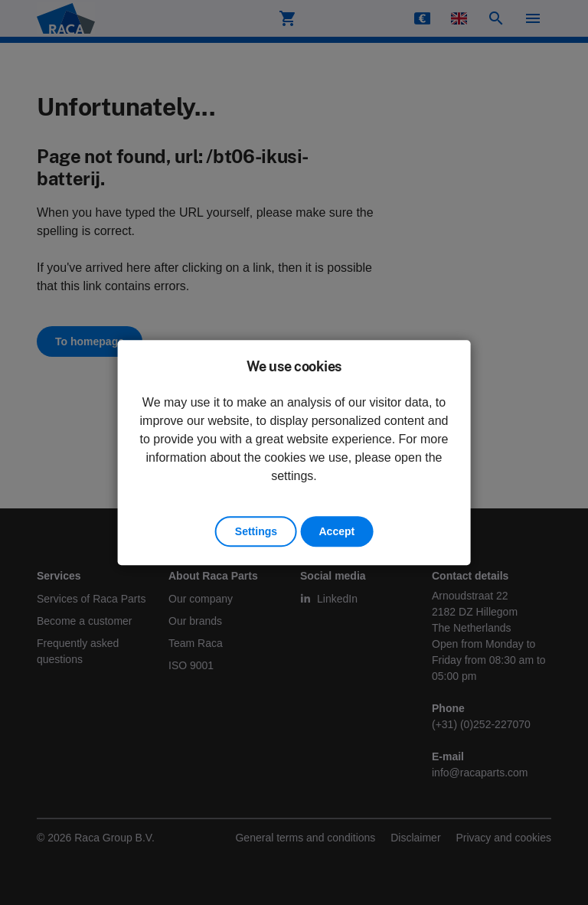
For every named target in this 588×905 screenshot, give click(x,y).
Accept (336, 531)
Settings (256, 531)
